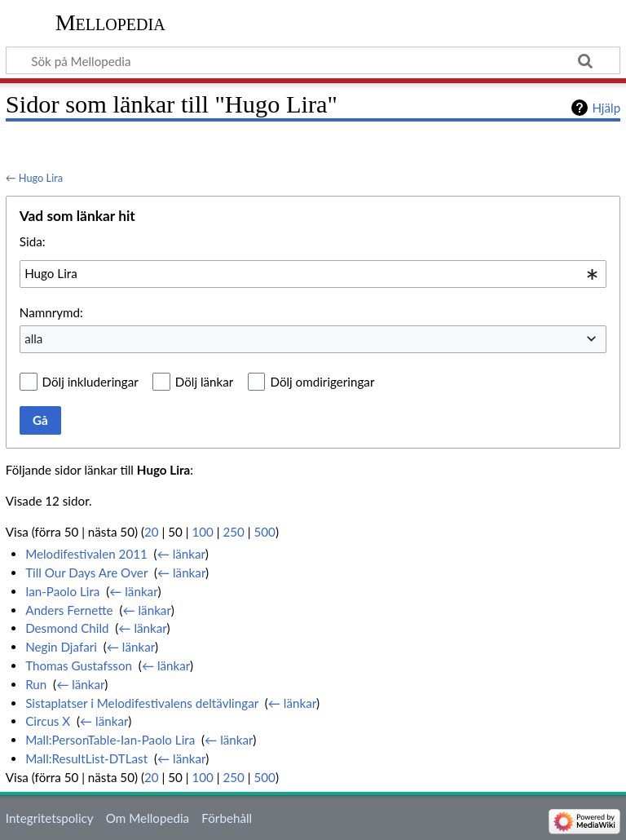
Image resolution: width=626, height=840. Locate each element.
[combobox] (313, 274)
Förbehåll (227, 818)
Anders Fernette (69, 610)
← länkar (181, 554)
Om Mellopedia (148, 818)
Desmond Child (67, 628)
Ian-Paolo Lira (62, 591)
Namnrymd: (51, 312)
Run (36, 684)
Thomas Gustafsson (79, 665)
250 (233, 532)
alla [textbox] (33, 338)
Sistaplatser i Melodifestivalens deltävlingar (142, 703)
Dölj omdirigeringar (322, 382)
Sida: (33, 241)
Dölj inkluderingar (90, 382)
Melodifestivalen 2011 (86, 554)
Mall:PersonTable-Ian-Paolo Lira (110, 740)
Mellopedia (110, 22)
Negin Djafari (61, 647)
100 (202, 532)
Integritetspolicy (50, 818)
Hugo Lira (41, 178)
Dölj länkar (205, 382)
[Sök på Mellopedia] (313, 60)
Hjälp (606, 108)
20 (152, 532)
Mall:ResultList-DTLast (86, 758)
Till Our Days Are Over (86, 573)
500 (264, 532)
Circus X (48, 721)
